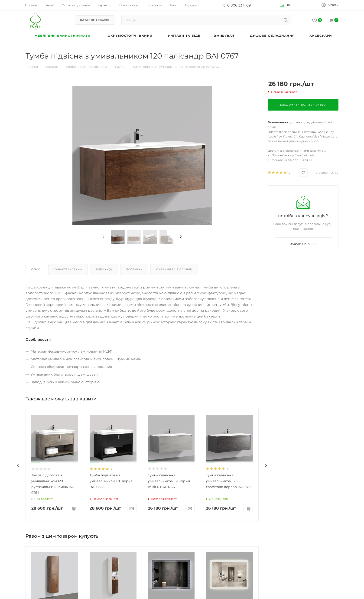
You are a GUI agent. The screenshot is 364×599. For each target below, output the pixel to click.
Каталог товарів (95, 20)
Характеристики (68, 269)
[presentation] (103, 237)
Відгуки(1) (104, 269)
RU (289, 5)
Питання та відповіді (174, 269)
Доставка (134, 269)
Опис (36, 269)
